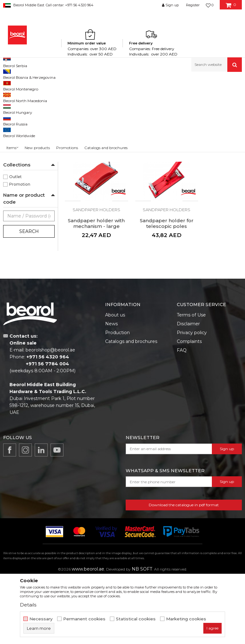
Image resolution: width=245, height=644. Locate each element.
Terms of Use (191, 381)
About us (115, 381)
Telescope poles (21, 126)
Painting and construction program (73, 85)
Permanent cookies (84, 619)
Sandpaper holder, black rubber (92, 186)
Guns (12, 118)
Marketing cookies (186, 619)
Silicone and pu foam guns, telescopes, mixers (151, 85)
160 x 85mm (21, 165)
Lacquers (18, 203)
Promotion (20, 266)
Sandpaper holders (24, 133)
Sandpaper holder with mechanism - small (153, 189)
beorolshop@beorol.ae (50, 416)
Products (27, 85)
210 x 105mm (22, 173)
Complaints (189, 407)
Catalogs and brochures (131, 407)
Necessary (41, 619)
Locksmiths (20, 211)
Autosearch (142, 96)
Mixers (12, 111)
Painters (17, 226)
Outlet (15, 258)
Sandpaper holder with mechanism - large (214, 189)
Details (28, 605)
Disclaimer (188, 390)
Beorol (9, 85)
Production (117, 398)
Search (29, 313)
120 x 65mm (21, 158)
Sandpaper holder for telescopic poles (92, 287)
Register (193, 5)
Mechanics (19, 218)
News (111, 390)
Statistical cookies (136, 619)
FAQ (182, 416)
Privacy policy (192, 398)
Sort (167, 96)
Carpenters (20, 196)
